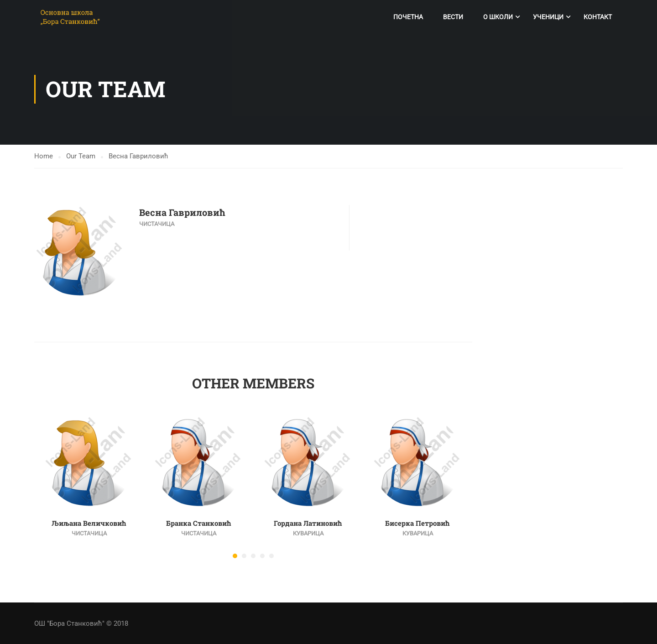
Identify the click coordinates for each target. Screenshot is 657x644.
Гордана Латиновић (308, 523)
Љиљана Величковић (89, 523)
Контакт (598, 17)
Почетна (408, 17)
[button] (235, 556)
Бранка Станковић (199, 523)
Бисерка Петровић (417, 523)
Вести (453, 17)
